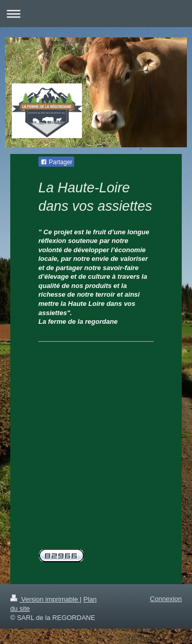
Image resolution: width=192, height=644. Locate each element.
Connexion (166, 599)
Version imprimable (45, 599)
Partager (56, 162)
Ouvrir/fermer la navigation (96, 14)
